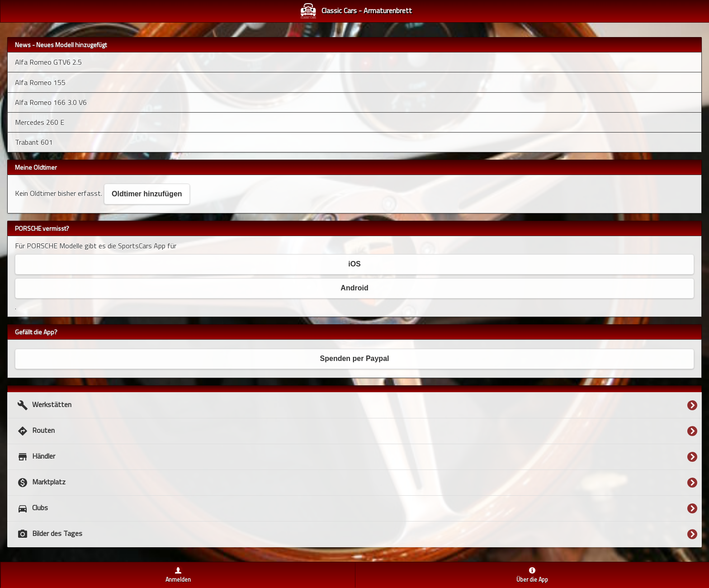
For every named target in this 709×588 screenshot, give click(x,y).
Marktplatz (40, 483)
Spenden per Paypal (355, 358)
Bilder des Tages (49, 534)
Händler (35, 457)
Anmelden (178, 580)
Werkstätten (43, 405)
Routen (35, 431)
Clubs (31, 508)
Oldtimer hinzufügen (147, 194)
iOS (354, 264)
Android (354, 288)
